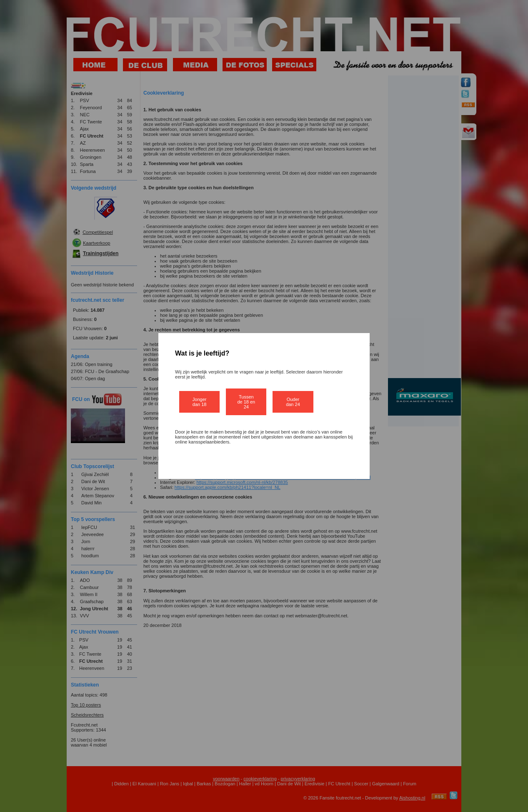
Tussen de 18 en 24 (246, 402)
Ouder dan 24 (293, 402)
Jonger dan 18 (200, 402)
